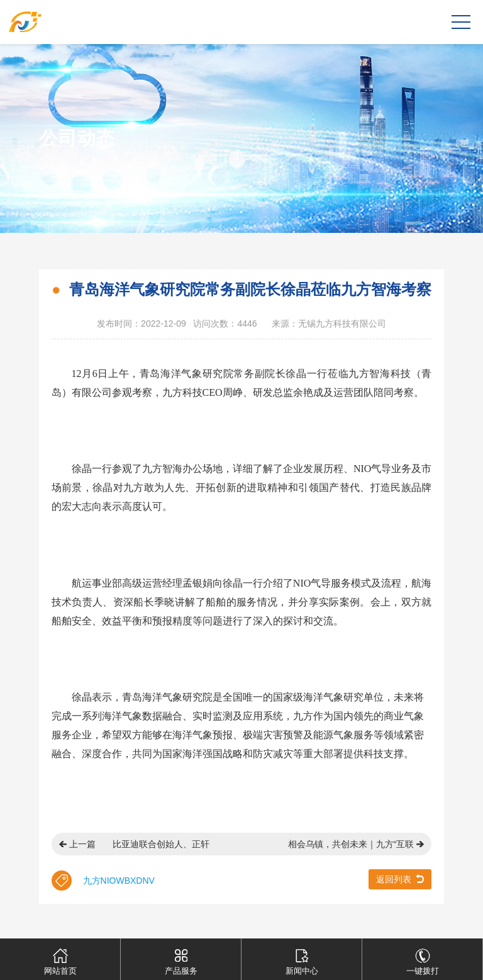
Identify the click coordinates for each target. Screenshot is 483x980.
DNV (145, 881)
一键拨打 (423, 957)
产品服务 (181, 957)
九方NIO (100, 881)
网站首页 (60, 957)
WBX (126, 881)
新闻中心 (302, 957)
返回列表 (394, 879)
